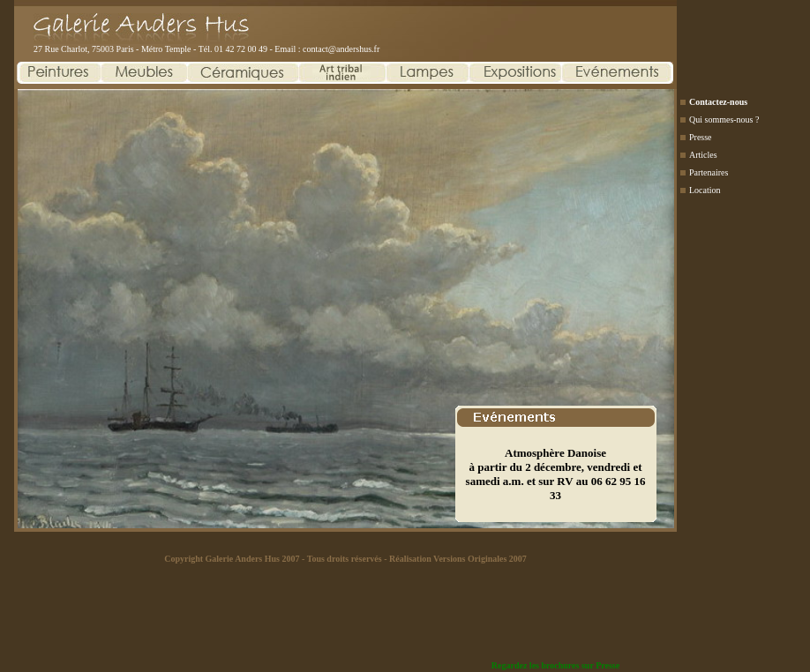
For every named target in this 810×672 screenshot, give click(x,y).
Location (705, 190)
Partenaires (709, 172)
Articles (703, 155)
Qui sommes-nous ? (724, 119)
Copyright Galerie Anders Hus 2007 (232, 559)
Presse (701, 137)
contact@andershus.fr (341, 49)
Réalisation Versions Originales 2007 (458, 559)
